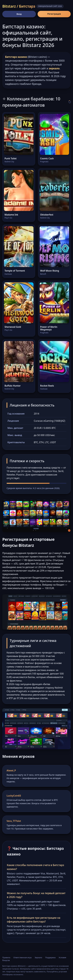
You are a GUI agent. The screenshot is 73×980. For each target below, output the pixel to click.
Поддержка (50, 957)
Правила (6, 957)
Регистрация (54, 14)
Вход (19, 14)
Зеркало (38, 957)
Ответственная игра (22, 957)
